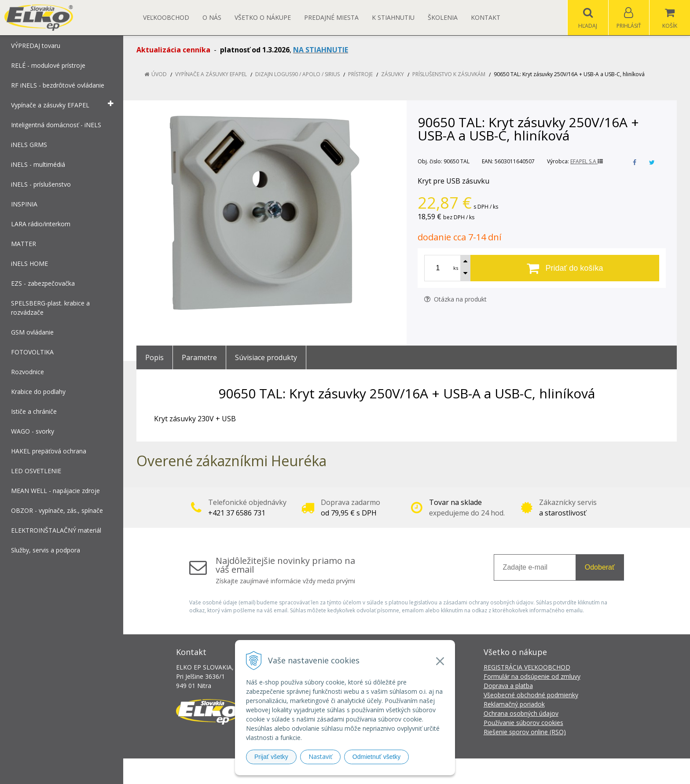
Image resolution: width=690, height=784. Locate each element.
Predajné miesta (331, 17)
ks (456, 268)
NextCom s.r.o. (503, 771)
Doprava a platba (508, 686)
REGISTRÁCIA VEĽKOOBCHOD (527, 667)
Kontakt (486, 17)
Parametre (199, 357)
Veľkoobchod (166, 17)
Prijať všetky (271, 757)
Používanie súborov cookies (523, 723)
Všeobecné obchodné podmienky (531, 695)
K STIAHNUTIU (393, 17)
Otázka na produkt (455, 299)
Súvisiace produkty (266, 357)
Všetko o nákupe (263, 17)
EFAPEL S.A (587, 161)
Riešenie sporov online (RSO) (525, 732)
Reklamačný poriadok (514, 704)
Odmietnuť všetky (377, 757)
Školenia (443, 17)
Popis (154, 357)
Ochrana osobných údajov (521, 713)
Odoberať (600, 567)
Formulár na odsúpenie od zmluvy (532, 676)
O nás (212, 17)
